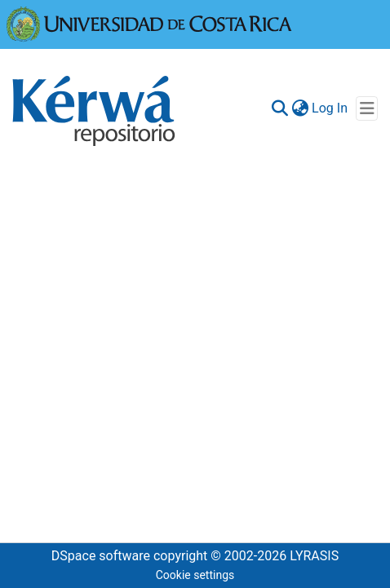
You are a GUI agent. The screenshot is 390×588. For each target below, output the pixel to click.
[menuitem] (300, 108)
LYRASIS (314, 556)
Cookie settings (195, 575)
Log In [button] (330, 108)
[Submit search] (279, 108)
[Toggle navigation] (367, 108)
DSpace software (101, 556)
